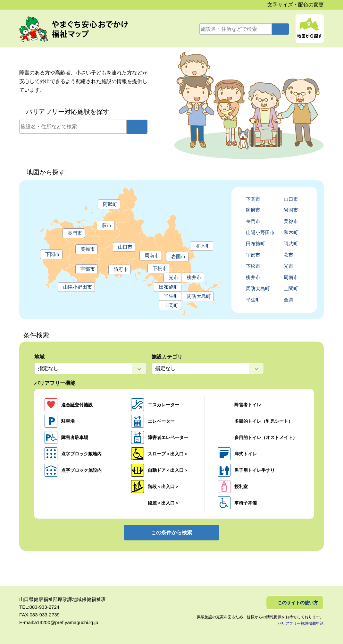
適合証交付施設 (77, 405)
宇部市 (88, 269)
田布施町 (169, 287)
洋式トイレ (246, 454)
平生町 (171, 296)
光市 (173, 277)
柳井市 (194, 277)
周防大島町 (199, 296)
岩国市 (178, 256)
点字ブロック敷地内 (81, 454)
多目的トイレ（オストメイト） (266, 437)
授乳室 (241, 487)
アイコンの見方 (336, 90)
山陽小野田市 (78, 287)
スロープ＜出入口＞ (168, 454)
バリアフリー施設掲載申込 (301, 623)
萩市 (107, 225)
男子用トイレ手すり (255, 470)
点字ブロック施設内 (81, 470)
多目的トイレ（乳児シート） (264, 421)
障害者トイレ (248, 405)
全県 (289, 300)
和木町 (203, 246)
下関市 (52, 254)
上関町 (171, 305)
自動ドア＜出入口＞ (168, 470)
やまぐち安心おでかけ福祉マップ (80, 29)
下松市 (160, 268)
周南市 (152, 255)
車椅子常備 (246, 503)
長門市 (75, 233)
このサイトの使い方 (298, 603)
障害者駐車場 (75, 437)
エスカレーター (163, 405)
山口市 (125, 247)
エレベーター (161, 421)
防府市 (121, 269)
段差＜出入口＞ (163, 503)
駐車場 (68, 421)
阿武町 (110, 204)
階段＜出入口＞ (163, 487)
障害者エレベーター (168, 437)
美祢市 (88, 249)
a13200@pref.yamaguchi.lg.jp (66, 622)
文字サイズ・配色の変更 (296, 5)
